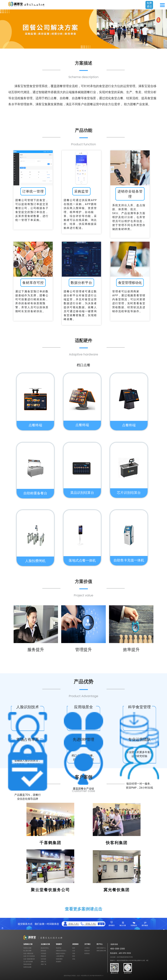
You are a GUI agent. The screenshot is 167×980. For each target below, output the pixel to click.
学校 (74, 953)
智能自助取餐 (27, 964)
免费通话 (149, 5)
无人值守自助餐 (28, 962)
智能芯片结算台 (61, 953)
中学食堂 (43, 953)
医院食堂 (43, 951)
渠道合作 (87, 951)
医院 (74, 956)
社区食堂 (43, 959)
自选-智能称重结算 (29, 959)
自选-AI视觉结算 (28, 953)
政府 (74, 948)
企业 (74, 951)
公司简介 (87, 948)
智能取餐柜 (59, 959)
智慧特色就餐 (27, 967)
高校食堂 (43, 956)
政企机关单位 (45, 948)
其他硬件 (59, 962)
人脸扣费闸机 (60, 956)
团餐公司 (43, 962)
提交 (101, 924)
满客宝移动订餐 (101, 951)
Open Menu (162, 5)
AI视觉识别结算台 (61, 951)
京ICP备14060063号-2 (96, 976)
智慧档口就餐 (27, 948)
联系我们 (87, 953)
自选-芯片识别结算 (29, 956)
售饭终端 (59, 948)
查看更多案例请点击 (83, 909)
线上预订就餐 (27, 951)
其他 (74, 959)
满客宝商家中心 (101, 948)
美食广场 (43, 964)
